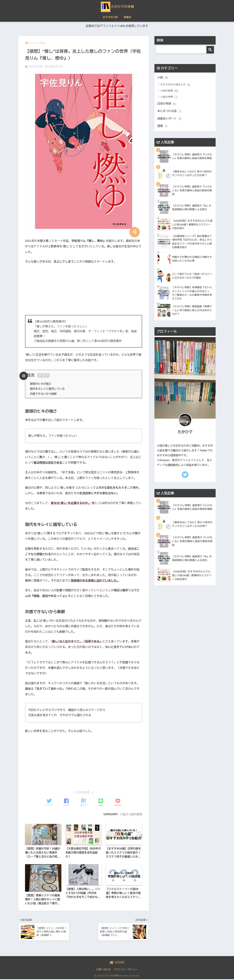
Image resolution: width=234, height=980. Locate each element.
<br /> (84, 289)
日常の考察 (167, 104)
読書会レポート (170, 119)
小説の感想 (135, 814)
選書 (163, 126)
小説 (123, 814)
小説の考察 (169, 97)
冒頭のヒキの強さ (41, 384)
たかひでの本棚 (117, 6)
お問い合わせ (104, 970)
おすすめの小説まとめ (176, 85)
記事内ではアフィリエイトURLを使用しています (117, 26)
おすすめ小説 (110, 17)
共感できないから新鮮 (44, 394)
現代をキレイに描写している (48, 389)
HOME (117, 963)
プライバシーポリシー (126, 970)
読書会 (127, 17)
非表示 (44, 376)
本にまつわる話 (170, 111)
